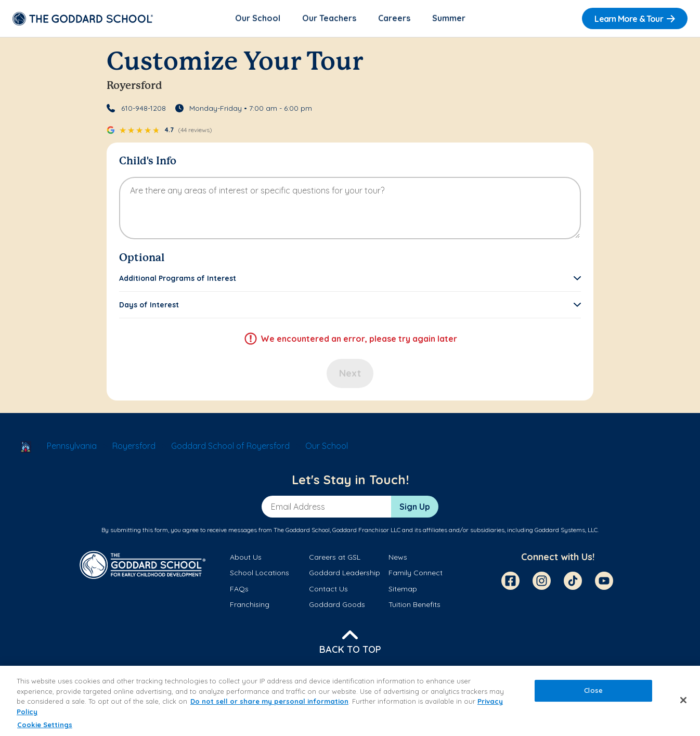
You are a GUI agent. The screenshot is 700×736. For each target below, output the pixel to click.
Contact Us (328, 589)
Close (593, 691)
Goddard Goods (337, 605)
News (398, 558)
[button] (350, 279)
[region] (350, 701)
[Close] (683, 700)
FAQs (239, 589)
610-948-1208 (144, 109)
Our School (258, 19)
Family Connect (416, 574)
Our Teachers (329, 19)
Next (350, 374)
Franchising (250, 605)
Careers (394, 19)
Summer (449, 19)
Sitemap (403, 589)
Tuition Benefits (414, 605)
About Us (246, 558)
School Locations (260, 574)
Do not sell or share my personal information (269, 701)
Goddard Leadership (345, 574)
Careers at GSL (335, 558)
